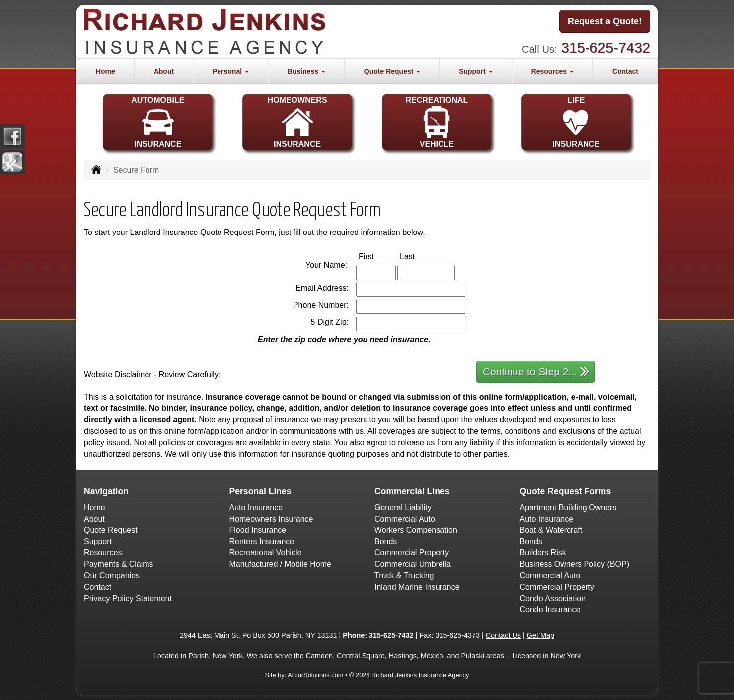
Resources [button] (552, 71)
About (164, 71)
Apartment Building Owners (568, 507)
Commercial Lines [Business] (412, 491)
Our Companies (112, 576)
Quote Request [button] (392, 71)
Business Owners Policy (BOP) (575, 564)
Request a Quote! (605, 21)
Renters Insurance (262, 541)
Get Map (541, 635)
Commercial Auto (405, 519)
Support (98, 541)
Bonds (386, 541)
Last (418, 256)
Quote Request (111, 530)
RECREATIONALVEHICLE (437, 122)
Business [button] (306, 71)
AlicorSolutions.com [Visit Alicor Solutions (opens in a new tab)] (315, 675)
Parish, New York (216, 656)
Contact (625, 71)
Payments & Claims (119, 564)
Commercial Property (412, 553)
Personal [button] (231, 71)
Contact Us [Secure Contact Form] (503, 635)
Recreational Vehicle (266, 553)
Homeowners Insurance (271, 519)
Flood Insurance (258, 530)
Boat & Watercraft (551, 530)
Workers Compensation (416, 530)
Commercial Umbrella (413, 564)
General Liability (403, 507)
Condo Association (553, 598)
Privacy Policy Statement (128, 598)
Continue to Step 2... (536, 371)
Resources (103, 553)
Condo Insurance (550, 609)
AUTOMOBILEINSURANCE (158, 122)
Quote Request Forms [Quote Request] (566, 491)
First (377, 256)
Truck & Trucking (404, 576)
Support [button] (476, 71)
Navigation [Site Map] (106, 491)
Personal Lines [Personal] (260, 491)
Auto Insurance (256, 507)
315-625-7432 (606, 48)
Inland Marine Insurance (417, 587)
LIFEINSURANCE (576, 122)
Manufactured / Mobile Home (280, 564)
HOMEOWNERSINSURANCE (297, 122)
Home (106, 71)
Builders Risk (543, 553)
